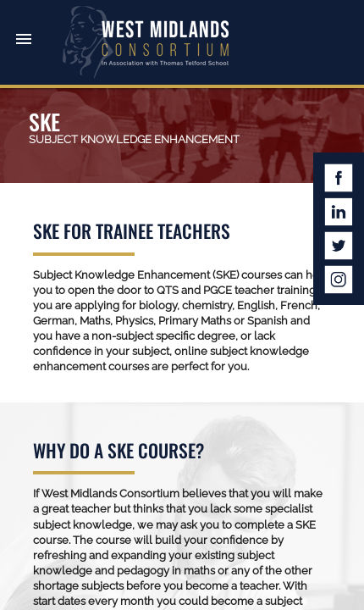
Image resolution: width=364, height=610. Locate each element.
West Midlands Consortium (146, 42)
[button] (24, 24)
